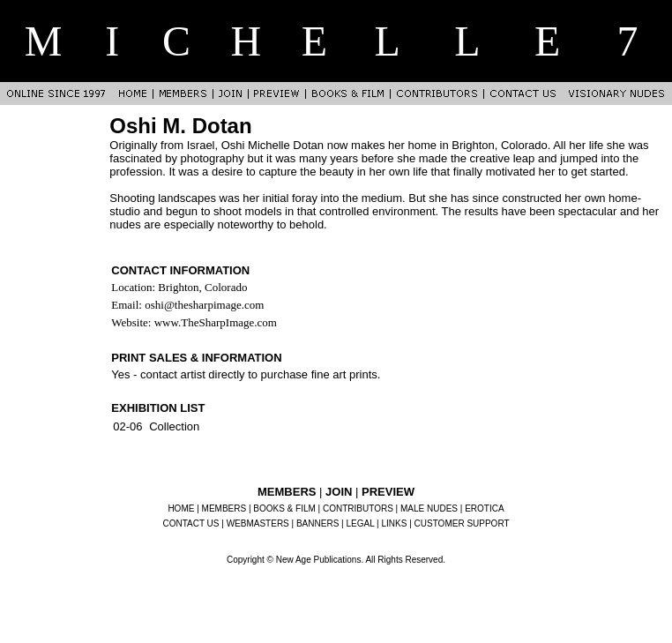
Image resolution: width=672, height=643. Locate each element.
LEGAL (360, 523)
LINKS (395, 523)
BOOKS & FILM (284, 508)
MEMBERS (224, 508)
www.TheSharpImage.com (216, 322)
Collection (174, 426)
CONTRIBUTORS (358, 508)
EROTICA (484, 508)
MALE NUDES (429, 508)
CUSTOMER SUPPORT (462, 523)
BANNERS (317, 523)
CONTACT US (190, 523)
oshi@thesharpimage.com (204, 305)
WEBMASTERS (258, 523)
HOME (181, 508)
